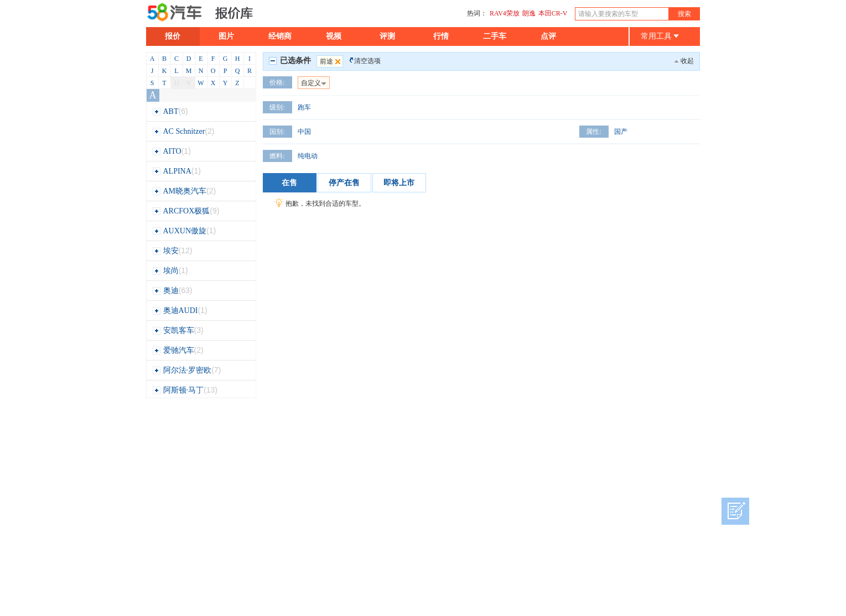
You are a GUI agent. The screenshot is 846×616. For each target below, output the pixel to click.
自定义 (314, 83)
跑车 (304, 107)
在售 (289, 183)
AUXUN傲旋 (184, 231)
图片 (226, 36)
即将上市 (399, 183)
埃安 (172, 251)
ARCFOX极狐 (186, 211)
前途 (331, 61)
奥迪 (172, 291)
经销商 (280, 36)
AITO (172, 151)
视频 (334, 36)
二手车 (495, 36)
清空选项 (367, 61)
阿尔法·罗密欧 (187, 370)
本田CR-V (553, 13)
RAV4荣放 (505, 13)
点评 (548, 36)
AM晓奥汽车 (184, 191)
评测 (387, 36)
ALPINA (177, 171)
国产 (621, 132)
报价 (173, 36)
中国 (304, 132)
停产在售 (344, 183)
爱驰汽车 (178, 350)
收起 (687, 61)
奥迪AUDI (180, 310)
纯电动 (308, 156)
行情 (441, 36)
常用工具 (660, 36)
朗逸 (529, 13)
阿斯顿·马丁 (185, 390)
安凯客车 (178, 330)
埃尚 (170, 271)
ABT (170, 111)
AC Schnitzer (183, 131)
